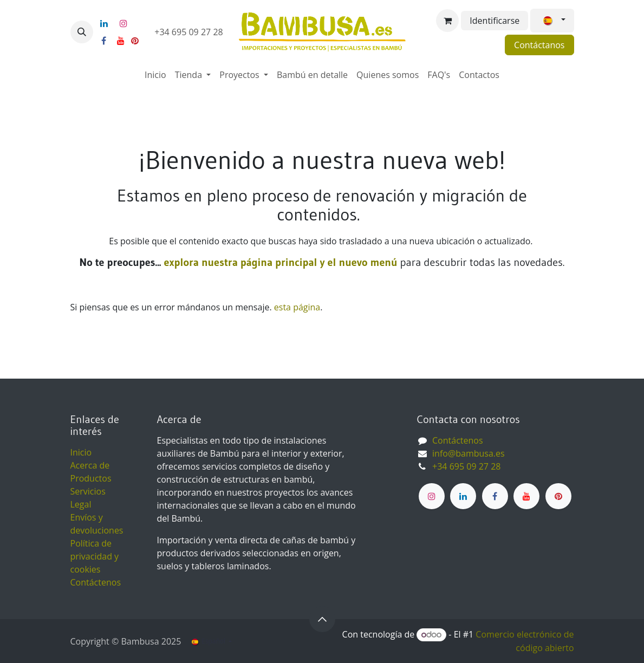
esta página (297, 307)
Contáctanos (539, 45)
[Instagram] (123, 23)
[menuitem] (155, 75)
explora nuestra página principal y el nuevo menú (279, 262)
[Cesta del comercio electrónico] (447, 21)
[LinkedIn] (104, 23)
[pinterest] (135, 41)
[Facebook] (104, 41)
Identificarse (495, 21)
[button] (82, 32)
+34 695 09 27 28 (190, 32)
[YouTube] (121, 41)
